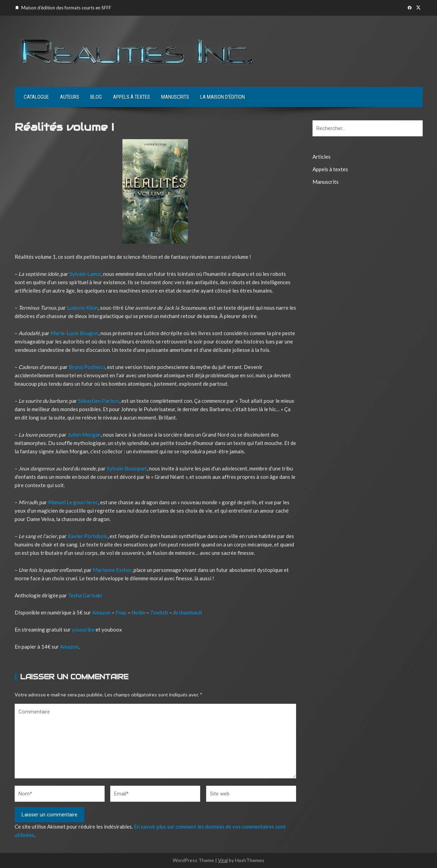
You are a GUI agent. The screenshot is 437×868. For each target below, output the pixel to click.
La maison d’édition (223, 97)
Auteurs (70, 97)
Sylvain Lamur (85, 274)
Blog (96, 97)
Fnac (121, 612)
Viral (223, 860)
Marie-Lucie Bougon (74, 333)
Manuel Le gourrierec (73, 502)
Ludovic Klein (82, 308)
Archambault (188, 612)
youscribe (83, 629)
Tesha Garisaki (85, 595)
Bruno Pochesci (87, 367)
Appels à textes (131, 97)
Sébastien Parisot (99, 401)
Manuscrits (175, 97)
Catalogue (36, 97)
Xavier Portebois (88, 536)
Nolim (138, 612)
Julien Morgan (84, 435)
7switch (159, 612)
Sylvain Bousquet (127, 468)
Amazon (101, 612)
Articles (322, 157)
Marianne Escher (112, 570)
